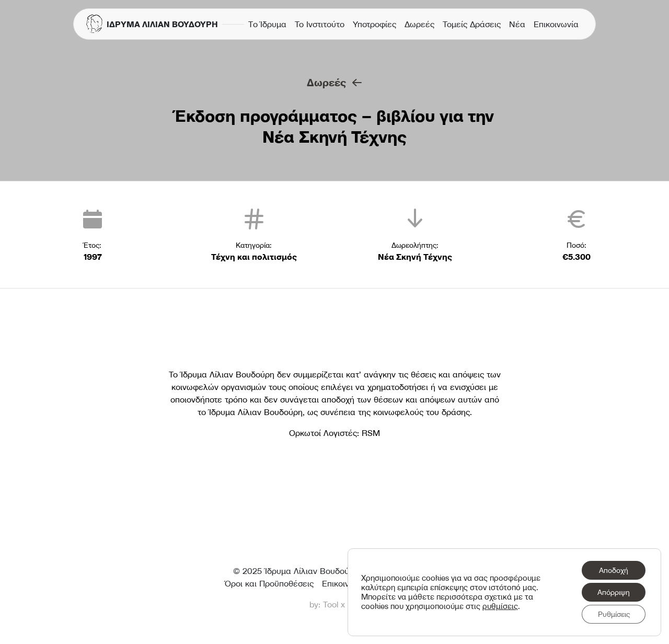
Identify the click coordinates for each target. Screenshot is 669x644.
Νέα (517, 24)
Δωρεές (419, 24)
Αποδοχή (614, 570)
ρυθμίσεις (500, 606)
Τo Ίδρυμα (267, 24)
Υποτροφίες (374, 24)
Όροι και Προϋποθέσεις (269, 583)
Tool (331, 604)
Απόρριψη (614, 592)
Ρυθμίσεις (614, 614)
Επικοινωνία (556, 24)
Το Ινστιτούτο (320, 24)
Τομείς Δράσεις (472, 24)
